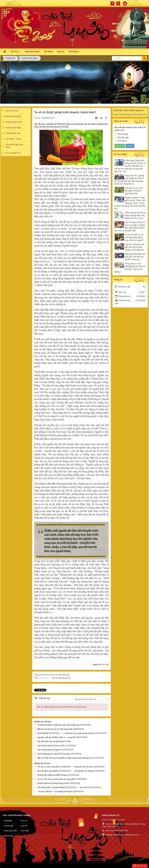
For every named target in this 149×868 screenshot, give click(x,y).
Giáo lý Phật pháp (13, 116)
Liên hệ (24, 826)
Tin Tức (24, 821)
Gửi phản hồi (140, 866)
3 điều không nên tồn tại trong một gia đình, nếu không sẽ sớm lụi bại (135, 215)
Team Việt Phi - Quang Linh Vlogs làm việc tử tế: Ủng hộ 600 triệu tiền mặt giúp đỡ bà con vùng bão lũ (129, 180)
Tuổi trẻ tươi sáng (13, 128)
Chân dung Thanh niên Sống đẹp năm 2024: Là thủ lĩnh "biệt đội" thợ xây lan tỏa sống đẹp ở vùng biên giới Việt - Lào (130, 166)
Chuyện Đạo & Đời (14, 122)
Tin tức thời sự (12, 111)
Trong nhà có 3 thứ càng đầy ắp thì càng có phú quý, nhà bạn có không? (130, 268)
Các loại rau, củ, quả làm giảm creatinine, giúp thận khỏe (134, 191)
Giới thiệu (8, 821)
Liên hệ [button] (61, 51)
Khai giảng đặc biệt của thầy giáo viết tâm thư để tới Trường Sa (135, 257)
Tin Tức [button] (16, 52)
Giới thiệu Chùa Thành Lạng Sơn (129, 110)
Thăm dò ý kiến (11, 831)
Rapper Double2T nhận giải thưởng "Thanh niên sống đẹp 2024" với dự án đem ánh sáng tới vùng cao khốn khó (130, 203)
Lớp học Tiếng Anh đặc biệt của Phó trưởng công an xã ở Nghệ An (135, 247)
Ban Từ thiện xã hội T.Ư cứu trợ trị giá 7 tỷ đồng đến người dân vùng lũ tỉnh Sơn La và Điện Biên (130, 226)
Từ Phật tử (121, 141)
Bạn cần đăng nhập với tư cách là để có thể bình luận (62, 707)
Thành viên (9, 826)
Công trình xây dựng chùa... (14, 146)
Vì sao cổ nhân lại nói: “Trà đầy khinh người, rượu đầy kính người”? (135, 237)
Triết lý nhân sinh (13, 133)
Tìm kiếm (25, 831)
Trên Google (121, 134)
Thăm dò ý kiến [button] (32, 51)
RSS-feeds (9, 836)
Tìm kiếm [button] (48, 51)
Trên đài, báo (122, 138)
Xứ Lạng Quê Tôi (13, 153)
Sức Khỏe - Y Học (13, 139)
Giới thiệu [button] (74, 52)
